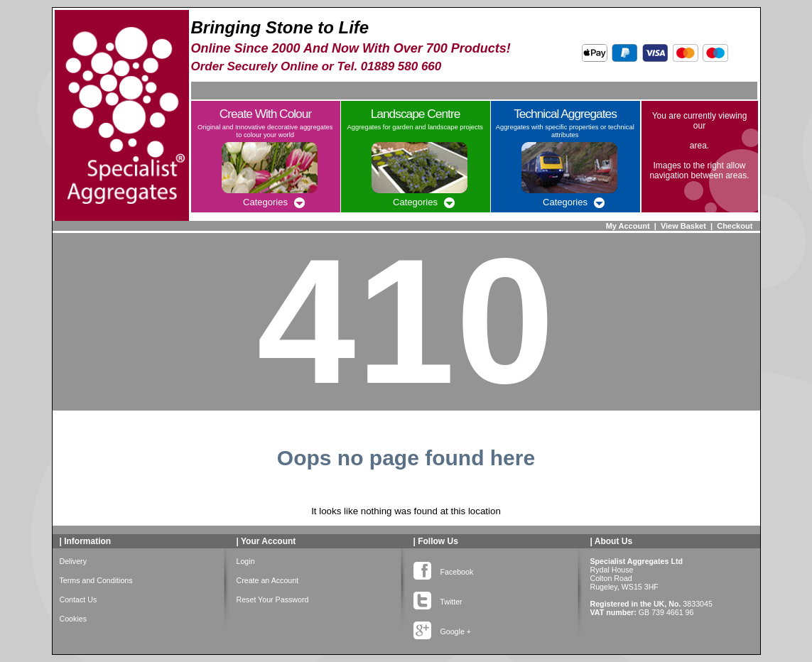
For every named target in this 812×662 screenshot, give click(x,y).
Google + (443, 629)
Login (246, 561)
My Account (628, 226)
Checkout (735, 226)
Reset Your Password (273, 599)
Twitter (438, 599)
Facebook (444, 569)
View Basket (683, 226)
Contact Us (79, 599)
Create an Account (268, 580)
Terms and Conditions (96, 580)
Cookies (74, 619)
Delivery (74, 561)
